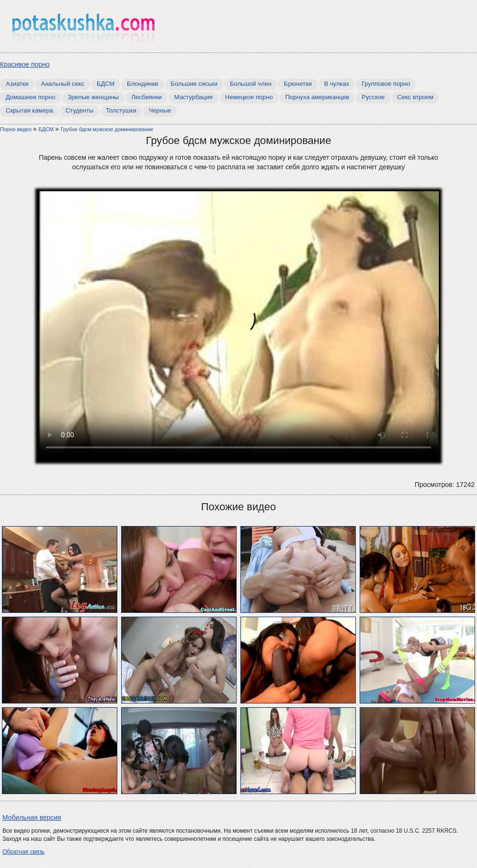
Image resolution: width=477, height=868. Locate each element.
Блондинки (143, 84)
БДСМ (106, 84)
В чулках (337, 84)
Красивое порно (25, 64)
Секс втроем (415, 97)
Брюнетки (298, 84)
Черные (160, 110)
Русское (373, 97)
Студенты (79, 110)
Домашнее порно (31, 97)
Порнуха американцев (317, 97)
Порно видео (16, 129)
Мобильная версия (32, 817)
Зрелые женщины (93, 97)
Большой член (251, 84)
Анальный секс (63, 84)
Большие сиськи (194, 84)
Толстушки (121, 110)
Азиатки (17, 84)
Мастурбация (193, 97)
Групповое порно (386, 84)
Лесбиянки (146, 97)
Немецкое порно (249, 97)
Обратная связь (23, 852)
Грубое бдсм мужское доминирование (107, 129)
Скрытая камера (29, 110)
